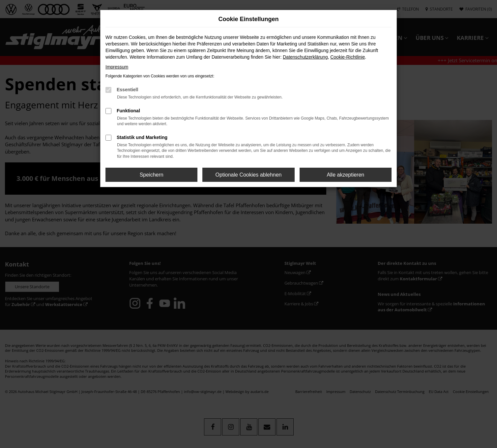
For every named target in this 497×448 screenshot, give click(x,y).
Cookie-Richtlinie (348, 57)
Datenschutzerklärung (305, 57)
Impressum (117, 67)
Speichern (152, 175)
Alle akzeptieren (345, 175)
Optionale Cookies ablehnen (248, 175)
